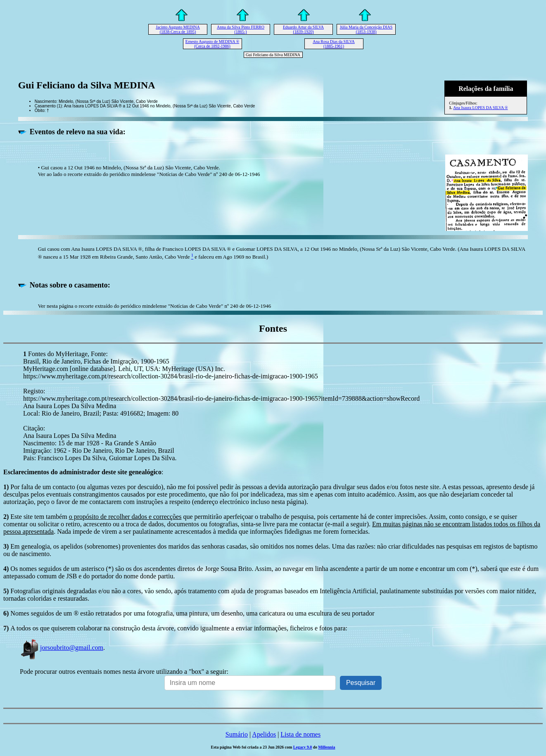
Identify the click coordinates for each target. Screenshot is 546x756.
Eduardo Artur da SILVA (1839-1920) (303, 29)
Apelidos (264, 734)
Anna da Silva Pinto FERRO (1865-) (241, 29)
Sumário (237, 734)
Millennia (326, 747)
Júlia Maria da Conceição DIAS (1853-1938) (366, 29)
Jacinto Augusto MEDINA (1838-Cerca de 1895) (178, 29)
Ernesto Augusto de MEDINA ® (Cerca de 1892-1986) (212, 44)
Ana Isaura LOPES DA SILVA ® (480, 108)
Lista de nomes (300, 734)
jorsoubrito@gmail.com (62, 648)
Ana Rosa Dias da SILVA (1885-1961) (334, 44)
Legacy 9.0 (303, 747)
